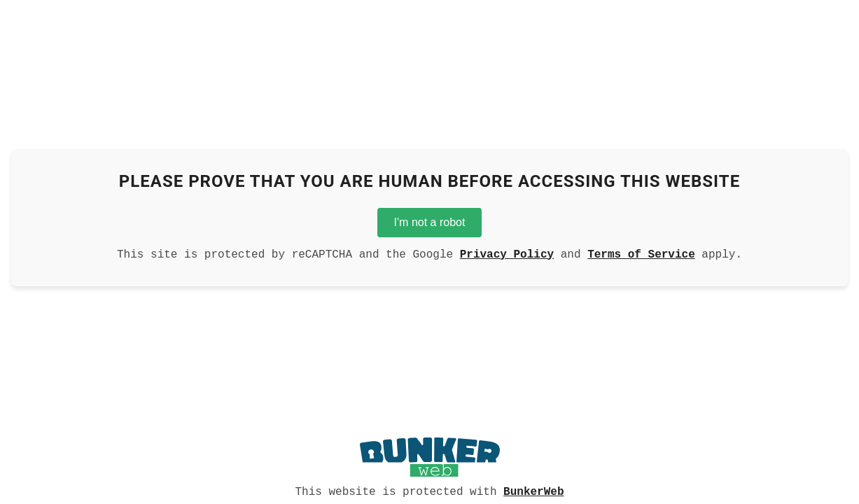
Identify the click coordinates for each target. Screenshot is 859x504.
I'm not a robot (430, 219)
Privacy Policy (507, 253)
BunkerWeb (533, 491)
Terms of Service (641, 253)
